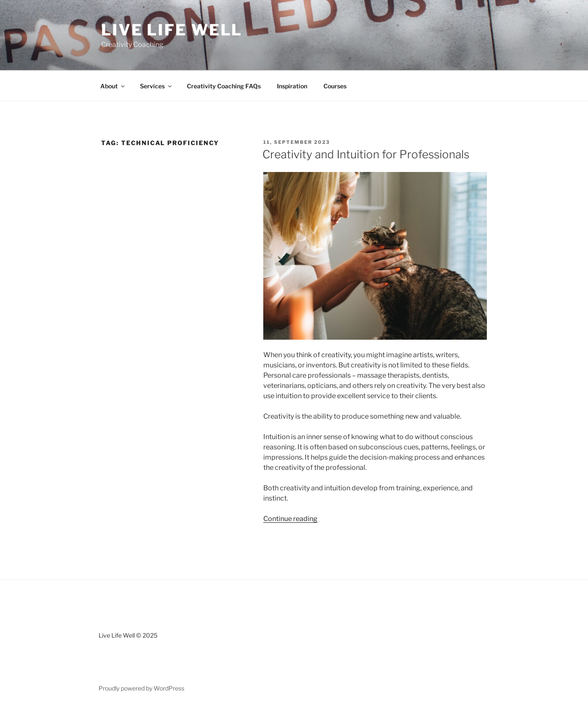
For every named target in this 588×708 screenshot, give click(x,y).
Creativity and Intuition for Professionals (366, 154)
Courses (335, 86)
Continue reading (290, 519)
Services (156, 86)
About (113, 86)
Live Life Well (172, 30)
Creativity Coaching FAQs (224, 86)
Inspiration (292, 86)
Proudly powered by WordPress (141, 688)
